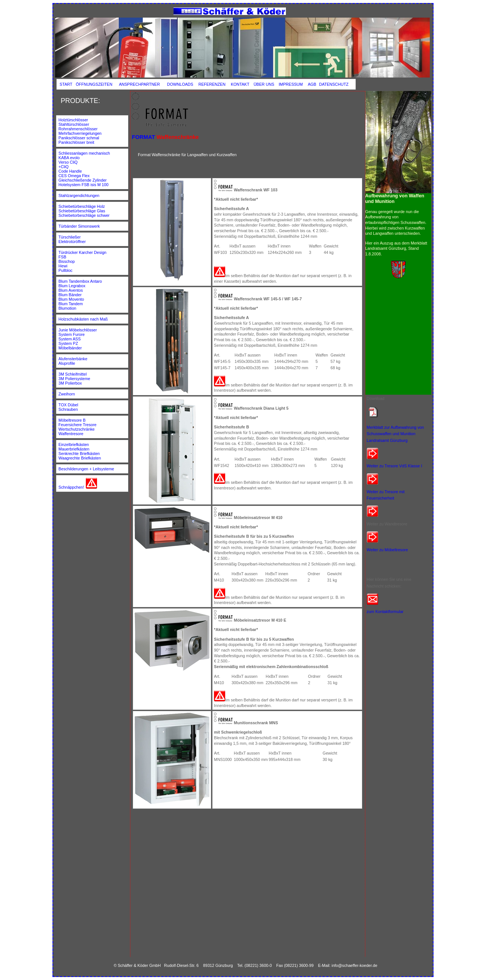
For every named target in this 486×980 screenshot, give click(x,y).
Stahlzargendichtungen (79, 195)
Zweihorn (67, 394)
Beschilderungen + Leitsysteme (86, 469)
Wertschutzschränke (76, 429)
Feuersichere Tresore (77, 425)
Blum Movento (71, 299)
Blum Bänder (70, 295)
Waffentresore (71, 434)
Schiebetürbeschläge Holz (82, 206)
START (66, 84)
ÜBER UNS (264, 84)
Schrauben (68, 409)
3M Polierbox (70, 383)
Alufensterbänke (73, 359)
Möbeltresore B (72, 420)
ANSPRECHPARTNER (139, 84)
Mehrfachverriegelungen (80, 133)
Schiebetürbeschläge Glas (82, 211)
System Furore (72, 334)
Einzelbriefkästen (74, 445)
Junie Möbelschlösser (78, 330)
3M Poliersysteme (74, 379)
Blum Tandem (71, 304)
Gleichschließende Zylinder (83, 180)
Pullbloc (65, 270)
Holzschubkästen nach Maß (83, 319)
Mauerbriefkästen (74, 449)
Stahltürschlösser (74, 124)
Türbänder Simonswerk (79, 226)
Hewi (64, 266)
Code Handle (70, 171)
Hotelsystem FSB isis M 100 (83, 185)
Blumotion (67, 308)
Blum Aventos (71, 290)
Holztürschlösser (73, 120)
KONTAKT (240, 84)
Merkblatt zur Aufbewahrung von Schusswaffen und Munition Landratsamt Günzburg (396, 434)
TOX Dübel (69, 405)
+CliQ (64, 167)
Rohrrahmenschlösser (78, 129)
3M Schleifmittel (73, 374)
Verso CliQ (68, 162)
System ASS (70, 339)
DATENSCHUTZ (334, 84)
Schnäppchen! (71, 487)
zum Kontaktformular (385, 612)
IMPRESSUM (291, 84)
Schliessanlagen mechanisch (84, 153)
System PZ (68, 343)
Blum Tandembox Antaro (80, 281)
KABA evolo (69, 158)
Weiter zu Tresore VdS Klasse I (395, 466)
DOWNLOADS (180, 84)
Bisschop (67, 261)
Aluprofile (67, 363)
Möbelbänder (70, 348)
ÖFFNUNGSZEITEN (94, 84)
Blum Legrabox (72, 286)
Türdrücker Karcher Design (82, 252)
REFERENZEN (212, 84)
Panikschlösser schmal (79, 138)
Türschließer (70, 237)
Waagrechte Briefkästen (80, 458)
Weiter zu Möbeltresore (387, 550)
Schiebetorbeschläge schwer (84, 215)
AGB (312, 84)
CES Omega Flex (74, 176)
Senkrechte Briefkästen (79, 453)
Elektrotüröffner (72, 242)
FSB (63, 257)
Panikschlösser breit (76, 142)
